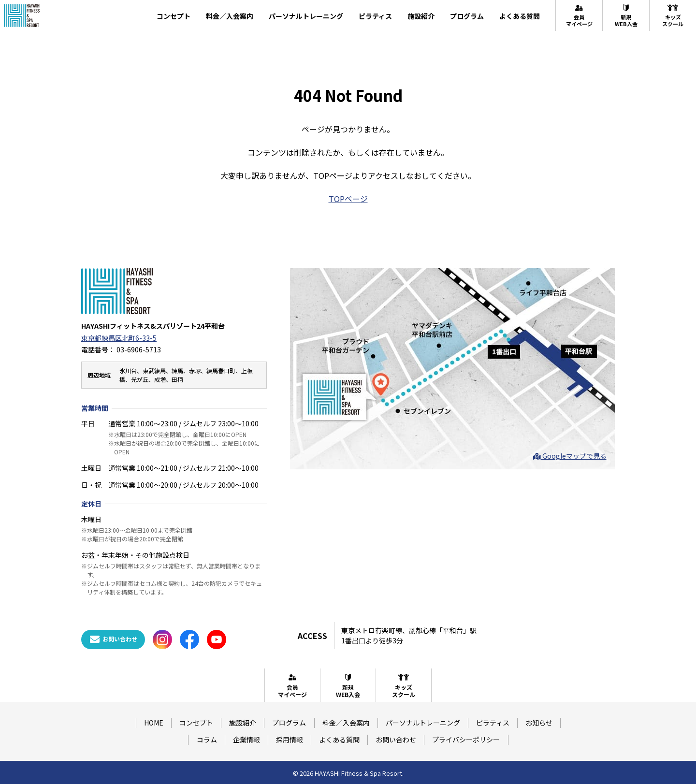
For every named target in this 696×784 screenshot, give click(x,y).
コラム (207, 740)
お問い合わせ (396, 740)
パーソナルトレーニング (306, 16)
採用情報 (290, 740)
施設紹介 (421, 16)
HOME (154, 723)
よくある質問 (520, 16)
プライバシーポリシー (466, 740)
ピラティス (375, 16)
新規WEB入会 (626, 15)
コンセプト (174, 16)
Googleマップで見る (570, 456)
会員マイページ (579, 15)
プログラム (467, 16)
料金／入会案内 (230, 16)
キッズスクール (673, 15)
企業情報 (246, 740)
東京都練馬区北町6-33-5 (119, 338)
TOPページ (348, 199)
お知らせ (539, 723)
